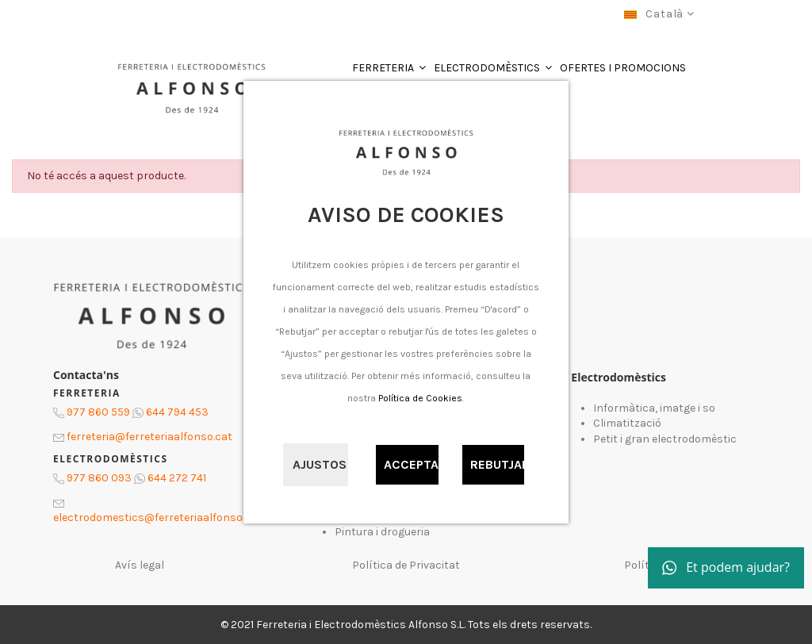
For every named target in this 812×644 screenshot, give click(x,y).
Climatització (627, 423)
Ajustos (320, 464)
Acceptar (412, 464)
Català (659, 14)
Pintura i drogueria (382, 532)
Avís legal (140, 565)
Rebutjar (498, 464)
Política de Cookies (420, 398)
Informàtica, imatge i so (654, 408)
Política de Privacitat (406, 565)
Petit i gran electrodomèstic (665, 439)
